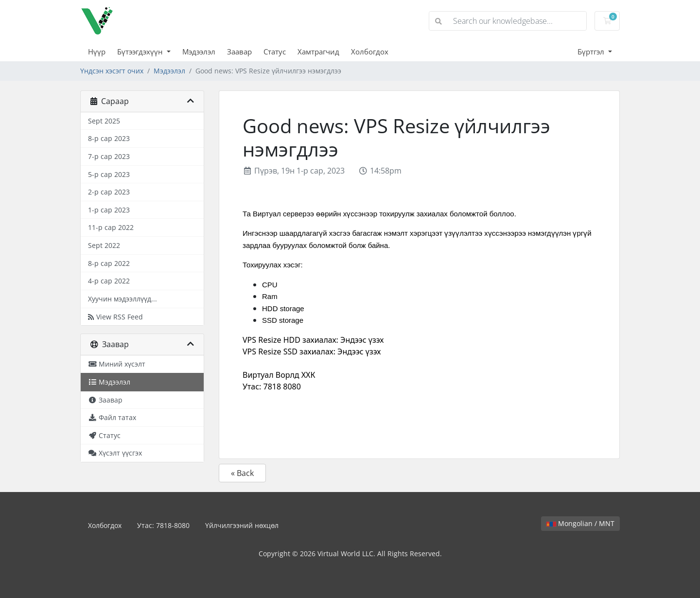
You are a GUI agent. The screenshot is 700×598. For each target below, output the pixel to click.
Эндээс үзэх (362, 340)
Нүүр (97, 52)
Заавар (239, 52)
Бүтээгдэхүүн (141, 52)
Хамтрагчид (318, 52)
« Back (242, 473)
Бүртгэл (592, 52)
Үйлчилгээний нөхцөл (242, 525)
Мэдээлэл (199, 52)
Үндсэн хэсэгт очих (112, 71)
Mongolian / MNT (580, 523)
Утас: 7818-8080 (163, 525)
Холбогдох (370, 52)
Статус (275, 52)
